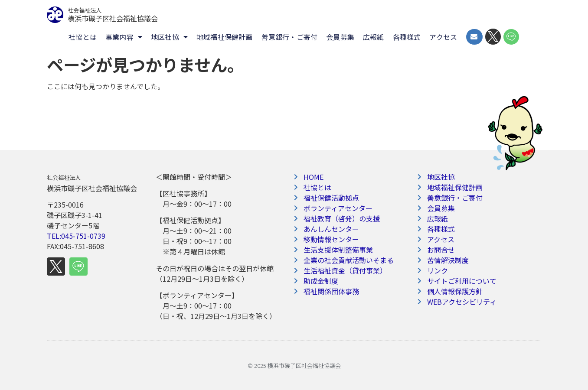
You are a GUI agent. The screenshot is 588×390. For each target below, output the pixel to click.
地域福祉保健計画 (225, 37)
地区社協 (169, 37)
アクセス (443, 37)
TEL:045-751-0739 (76, 236)
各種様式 (407, 37)
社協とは (83, 37)
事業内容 (124, 37)
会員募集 (340, 37)
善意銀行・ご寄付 (290, 37)
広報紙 (374, 37)
